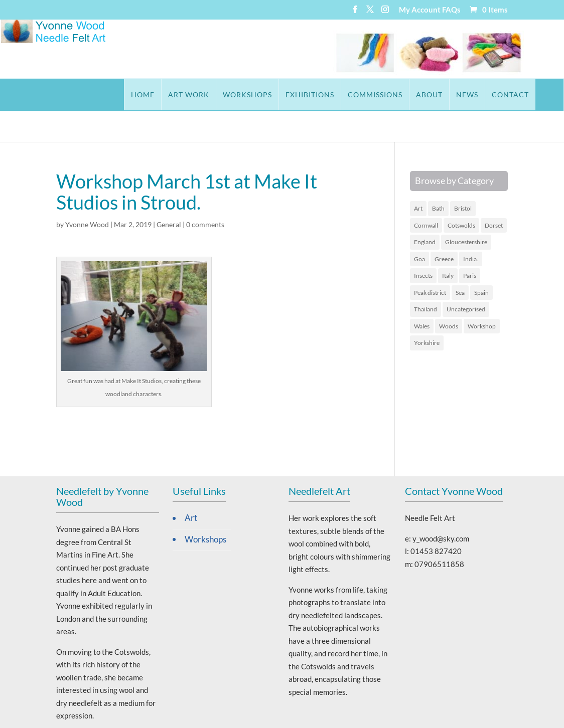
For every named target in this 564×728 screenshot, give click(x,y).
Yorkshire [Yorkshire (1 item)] (427, 312)
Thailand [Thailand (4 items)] (426, 278)
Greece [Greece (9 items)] (444, 228)
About (382, 95)
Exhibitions (262, 95)
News (419, 95)
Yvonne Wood (87, 193)
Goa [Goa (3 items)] (419, 228)
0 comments (205, 193)
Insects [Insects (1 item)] (423, 244)
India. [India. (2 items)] (471, 228)
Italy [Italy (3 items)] (448, 244)
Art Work (141, 95)
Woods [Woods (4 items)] (449, 295)
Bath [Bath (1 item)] (438, 177)
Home (95, 95)
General (169, 193)
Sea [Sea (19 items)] (460, 261)
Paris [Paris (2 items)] (470, 244)
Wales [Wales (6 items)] (422, 295)
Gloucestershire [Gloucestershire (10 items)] (466, 211)
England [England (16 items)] (425, 211)
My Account (420, 10)
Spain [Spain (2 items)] (481, 261)
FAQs (451, 10)
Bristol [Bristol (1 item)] (463, 177)
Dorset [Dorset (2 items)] (494, 194)
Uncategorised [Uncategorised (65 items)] (466, 278)
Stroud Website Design (338, 714)
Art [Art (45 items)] (418, 177)
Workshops (200, 95)
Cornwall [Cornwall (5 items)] (426, 194)
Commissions (327, 95)
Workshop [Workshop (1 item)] (482, 295)
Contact (463, 95)
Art (191, 487)
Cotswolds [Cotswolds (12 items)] (461, 194)
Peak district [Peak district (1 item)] (430, 261)
